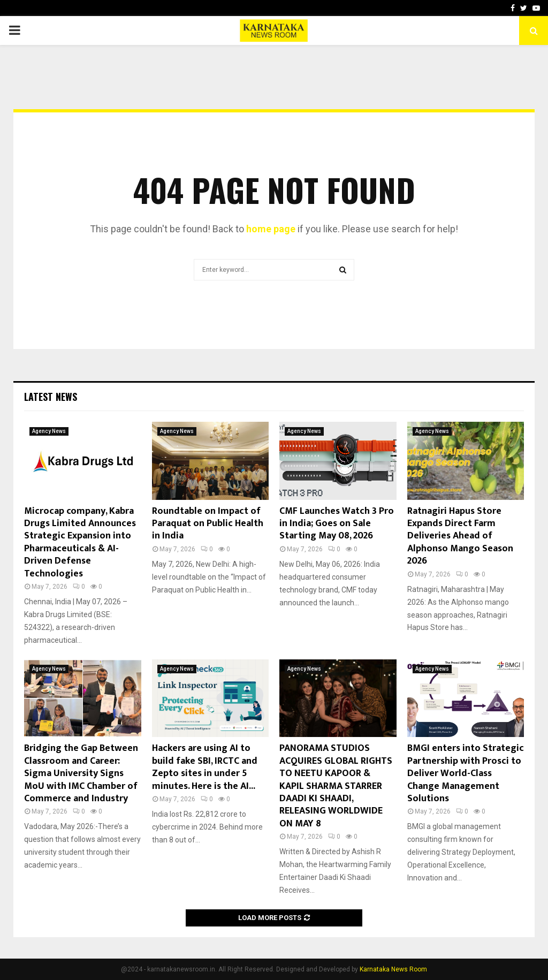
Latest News (51, 397)
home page (271, 229)
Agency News (49, 431)
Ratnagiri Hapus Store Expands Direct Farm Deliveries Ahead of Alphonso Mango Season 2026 (460, 536)
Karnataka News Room (393, 969)
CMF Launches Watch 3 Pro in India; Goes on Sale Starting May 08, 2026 (337, 524)
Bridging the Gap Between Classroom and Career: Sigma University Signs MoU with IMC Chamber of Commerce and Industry (81, 773)
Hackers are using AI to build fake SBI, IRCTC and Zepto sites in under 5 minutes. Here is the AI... (205, 767)
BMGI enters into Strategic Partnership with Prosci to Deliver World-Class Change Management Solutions (466, 773)
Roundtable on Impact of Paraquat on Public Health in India (208, 524)
